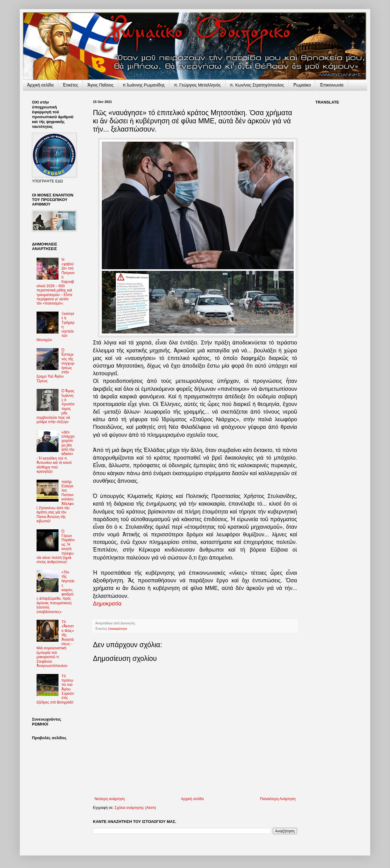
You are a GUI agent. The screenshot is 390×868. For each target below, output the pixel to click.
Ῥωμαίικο (302, 85)
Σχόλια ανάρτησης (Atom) (135, 808)
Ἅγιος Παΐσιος (101, 85)
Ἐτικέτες (71, 85)
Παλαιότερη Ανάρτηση (278, 799)
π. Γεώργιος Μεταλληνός (197, 85)
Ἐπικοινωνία (332, 85)
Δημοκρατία (107, 604)
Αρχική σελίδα (192, 799)
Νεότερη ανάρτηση (110, 799)
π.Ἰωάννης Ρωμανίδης (144, 85)
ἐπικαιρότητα (118, 629)
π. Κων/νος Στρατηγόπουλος (257, 85)
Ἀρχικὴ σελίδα (40, 85)
